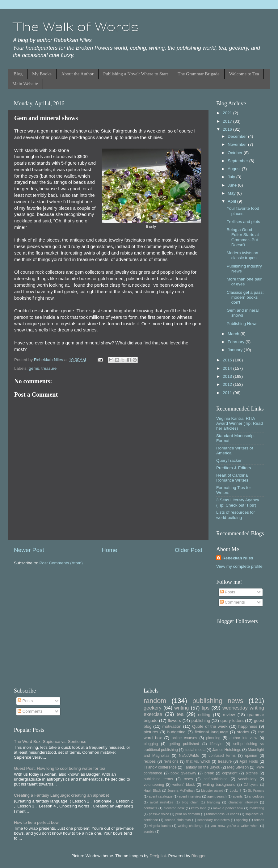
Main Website (25, 84)
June (233, 185)
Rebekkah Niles (238, 558)
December (238, 136)
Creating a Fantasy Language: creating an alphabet (61, 795)
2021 (228, 113)
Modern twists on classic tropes (242, 255)
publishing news (218, 701)
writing (181, 708)
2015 (228, 360)
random (155, 701)
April (232, 201)
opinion (251, 756)
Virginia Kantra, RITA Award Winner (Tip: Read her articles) (240, 423)
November (238, 144)
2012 (228, 384)
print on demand (188, 814)
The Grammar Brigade (199, 74)
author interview (243, 738)
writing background (219, 785)
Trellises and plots (243, 222)
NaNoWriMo (189, 756)
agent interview (190, 796)
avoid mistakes (162, 802)
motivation (172, 726)
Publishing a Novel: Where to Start (136, 74)
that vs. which (198, 761)
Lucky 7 (236, 790)
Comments (232, 602)
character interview (243, 802)
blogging (151, 744)
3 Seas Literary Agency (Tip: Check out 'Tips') (238, 502)
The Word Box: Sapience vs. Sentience (50, 742)
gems (34, 368)
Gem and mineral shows (243, 313)
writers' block (183, 785)
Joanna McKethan (181, 790)
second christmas (178, 820)
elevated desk (174, 808)
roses (188, 779)
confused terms (222, 756)
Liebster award (212, 790)
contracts (150, 808)
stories (243, 732)
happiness (248, 726)
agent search (217, 796)
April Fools (249, 761)
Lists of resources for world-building (236, 515)
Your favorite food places (243, 211)
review (229, 715)
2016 (228, 129)
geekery (153, 708)
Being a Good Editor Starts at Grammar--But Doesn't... (243, 237)
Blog (18, 74)
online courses (184, 738)
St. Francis (256, 790)
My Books (42, 74)
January (236, 350)
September (238, 161)
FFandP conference (160, 767)
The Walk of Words (76, 26)
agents (238, 796)
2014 (228, 368)
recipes (150, 761)
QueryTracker (229, 460)
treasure (49, 368)
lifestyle (216, 744)
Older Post (189, 550)
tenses (259, 820)
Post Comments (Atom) (61, 563)
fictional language (211, 732)
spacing (242, 820)
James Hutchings (227, 750)
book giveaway (183, 773)
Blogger (198, 856)
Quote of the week (210, 726)
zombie (149, 832)
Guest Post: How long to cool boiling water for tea (60, 768)
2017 (228, 121)
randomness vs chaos (223, 814)
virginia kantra (160, 826)
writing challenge (191, 826)
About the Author (77, 74)
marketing (257, 808)
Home (109, 550)
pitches (252, 773)
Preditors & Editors (234, 468)
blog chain (190, 802)
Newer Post (29, 550)
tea (180, 714)
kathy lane (199, 808)
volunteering (154, 785)
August (235, 169)
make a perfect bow (228, 808)
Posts (228, 592)
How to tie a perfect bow (36, 822)
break (209, 773)
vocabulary (248, 779)
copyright (230, 773)
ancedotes (256, 796)
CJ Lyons (251, 785)
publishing (201, 721)
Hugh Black (152, 790)
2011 (228, 393)
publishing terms (158, 779)
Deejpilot (158, 856)
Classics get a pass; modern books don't (245, 297)
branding (213, 802)
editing (204, 715)
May (232, 193)
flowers (174, 721)
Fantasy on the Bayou (202, 767)
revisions (171, 761)
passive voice (159, 814)
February (237, 342)
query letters (232, 721)
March (234, 334)
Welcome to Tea (244, 74)
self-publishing (216, 779)
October (236, 153)
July (232, 177)
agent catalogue (160, 796)
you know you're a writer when (235, 826)
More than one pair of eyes (244, 282)
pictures (151, 732)
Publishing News (242, 324)
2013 (228, 376)
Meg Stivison (238, 767)
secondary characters (213, 820)
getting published (184, 744)
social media (195, 750)
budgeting (177, 732)
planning (213, 738)
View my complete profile (239, 566)
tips (206, 708)
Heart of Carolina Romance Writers (232, 478)
